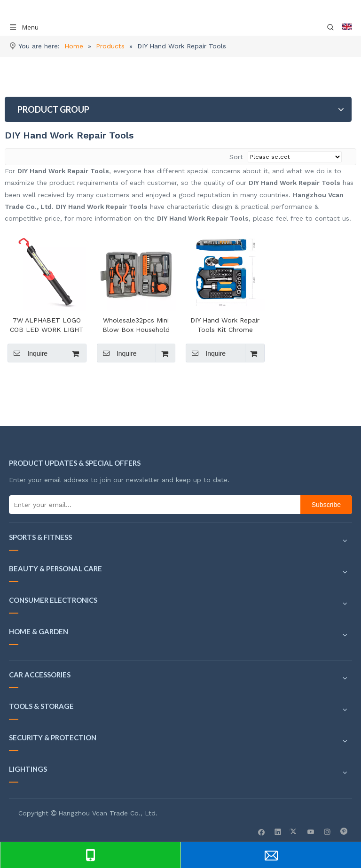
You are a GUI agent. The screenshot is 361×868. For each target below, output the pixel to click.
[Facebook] (262, 831)
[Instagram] (327, 831)
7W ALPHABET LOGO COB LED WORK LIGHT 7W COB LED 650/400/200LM (47, 325)
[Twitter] (294, 831)
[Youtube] (311, 831)
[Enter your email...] (152, 505)
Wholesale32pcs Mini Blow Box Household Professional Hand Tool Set (136, 325)
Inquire (27, 353)
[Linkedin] (278, 831)
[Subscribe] (326, 505)
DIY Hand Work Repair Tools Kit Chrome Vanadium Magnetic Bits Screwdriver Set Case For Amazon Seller (225, 325)
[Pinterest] (344, 831)
